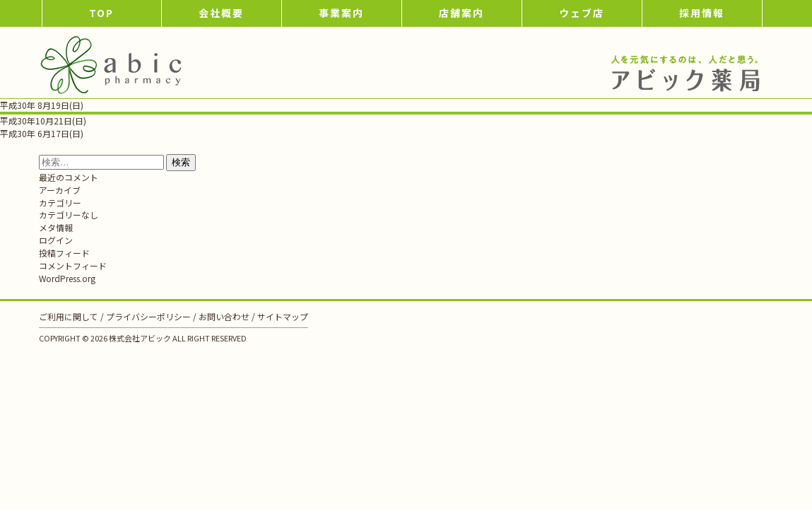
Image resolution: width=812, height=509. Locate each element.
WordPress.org (67, 278)
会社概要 (221, 13)
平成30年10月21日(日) (43, 121)
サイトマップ (283, 316)
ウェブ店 (582, 13)
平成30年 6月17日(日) (42, 133)
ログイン (56, 240)
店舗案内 (461, 13)
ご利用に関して (69, 316)
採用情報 (702, 13)
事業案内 (341, 13)
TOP (101, 13)
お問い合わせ (224, 316)
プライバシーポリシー (148, 316)
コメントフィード (73, 265)
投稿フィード (64, 253)
